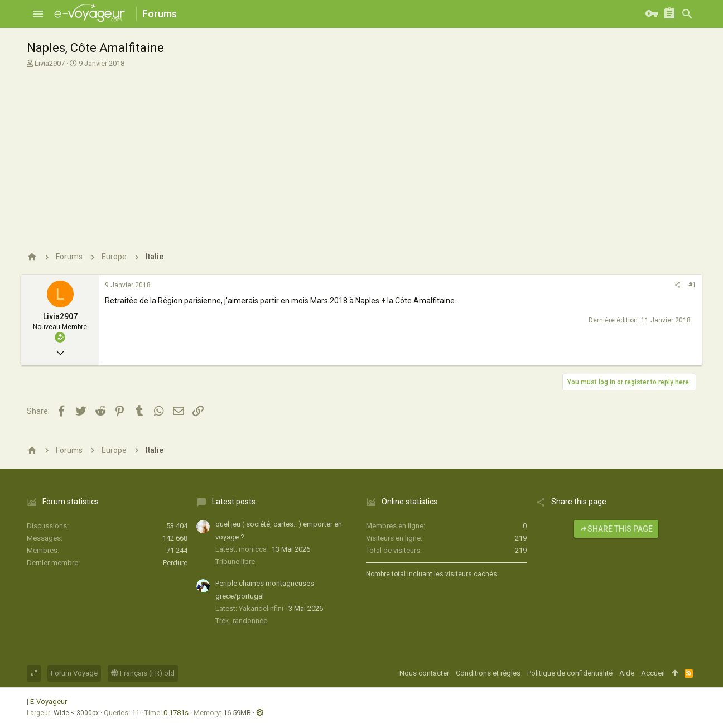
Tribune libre (235, 561)
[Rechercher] (687, 14)
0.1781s (176, 713)
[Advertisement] (360, 152)
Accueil (653, 673)
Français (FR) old (143, 673)
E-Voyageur (49, 702)
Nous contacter (424, 673)
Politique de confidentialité (570, 673)
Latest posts (234, 502)
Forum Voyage (74, 673)
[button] (38, 14)
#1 (692, 285)
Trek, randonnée (241, 621)
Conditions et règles (488, 673)
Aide (627, 673)
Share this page (616, 529)
